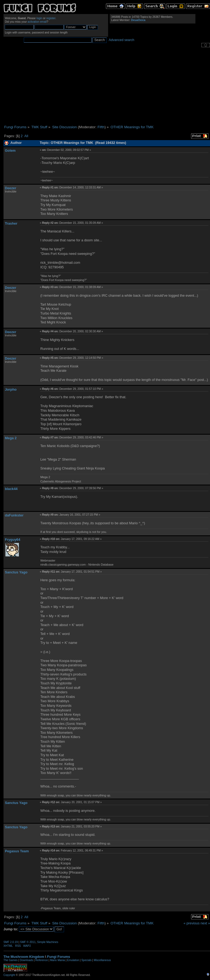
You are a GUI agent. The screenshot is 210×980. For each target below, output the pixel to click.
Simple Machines (48, 942)
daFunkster (14, 515)
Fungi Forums (59, 957)
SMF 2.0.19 (11, 942)
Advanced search (121, 40)
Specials (86, 960)
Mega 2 (11, 438)
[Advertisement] (107, 86)
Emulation (73, 960)
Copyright (9, 975)
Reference (42, 960)
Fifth (101, 127)
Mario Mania (57, 960)
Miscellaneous (102, 960)
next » (205, 923)
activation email (37, 22)
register (51, 18)
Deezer (11, 188)
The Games (11, 960)
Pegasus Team (17, 851)
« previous (191, 923)
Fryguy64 (13, 540)
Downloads (26, 960)
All (26, 136)
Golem (10, 151)
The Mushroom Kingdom (24, 957)
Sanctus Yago (16, 572)
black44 (11, 489)
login (39, 18)
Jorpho (11, 389)
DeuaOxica (138, 20)
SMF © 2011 (28, 942)
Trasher (11, 223)
